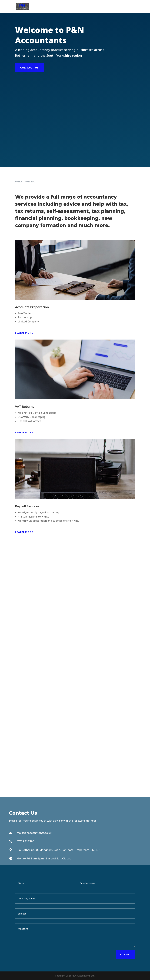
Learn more (24, 333)
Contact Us (30, 68)
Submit (125, 954)
